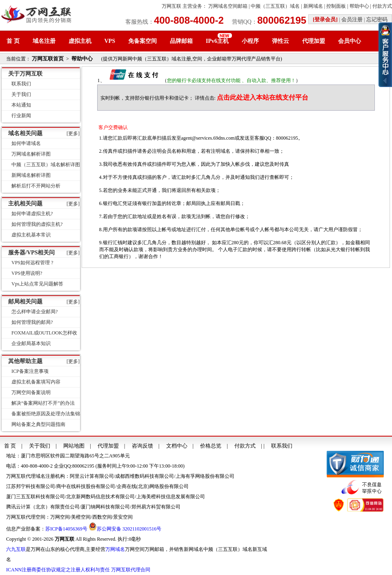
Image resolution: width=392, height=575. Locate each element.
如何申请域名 (26, 143)
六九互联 (16, 549)
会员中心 (350, 41)
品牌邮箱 (181, 41)
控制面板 (336, 6)
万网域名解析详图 (31, 154)
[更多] (73, 134)
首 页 (13, 41)
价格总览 (211, 446)
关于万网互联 (25, 74)
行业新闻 (21, 116)
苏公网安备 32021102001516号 (129, 529)
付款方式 (382, 6)
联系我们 (21, 84)
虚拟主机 (80, 41)
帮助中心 (359, 6)
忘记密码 (377, 19)
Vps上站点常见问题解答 (37, 284)
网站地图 (74, 446)
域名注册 (44, 41)
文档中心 (177, 446)
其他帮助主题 (25, 361)
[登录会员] (325, 19)
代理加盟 (314, 41)
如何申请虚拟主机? (32, 214)
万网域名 (115, 549)
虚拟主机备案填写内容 (36, 382)
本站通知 (21, 105)
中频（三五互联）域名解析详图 (46, 165)
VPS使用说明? (27, 273)
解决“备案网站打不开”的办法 (43, 403)
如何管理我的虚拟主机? (37, 224)
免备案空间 (143, 41)
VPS (110, 41)
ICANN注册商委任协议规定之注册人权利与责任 (58, 570)
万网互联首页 (48, 59)
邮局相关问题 (25, 302)
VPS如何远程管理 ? (32, 263)
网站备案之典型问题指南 (38, 424)
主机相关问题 (25, 204)
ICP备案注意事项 (30, 371)
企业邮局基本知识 (31, 343)
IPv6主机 (217, 41)
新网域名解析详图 (31, 175)
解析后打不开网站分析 (36, 186)
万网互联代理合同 (131, 570)
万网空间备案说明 (31, 392)
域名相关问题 (25, 133)
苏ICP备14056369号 (66, 529)
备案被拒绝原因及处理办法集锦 (46, 414)
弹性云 (281, 41)
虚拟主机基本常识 (31, 235)
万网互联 (171, 6)
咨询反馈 (143, 446)
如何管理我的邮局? (32, 322)
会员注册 (352, 19)
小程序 (250, 41)
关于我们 (21, 94)
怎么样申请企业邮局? (35, 312)
